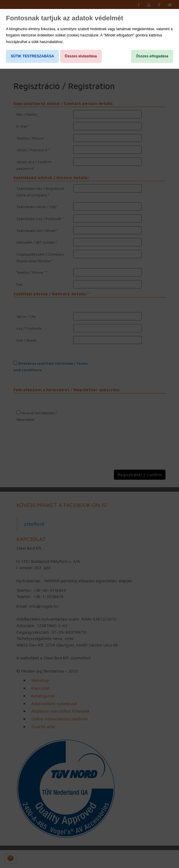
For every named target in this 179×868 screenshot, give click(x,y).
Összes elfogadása (152, 56)
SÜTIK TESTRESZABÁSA (32, 56)
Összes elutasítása (81, 56)
